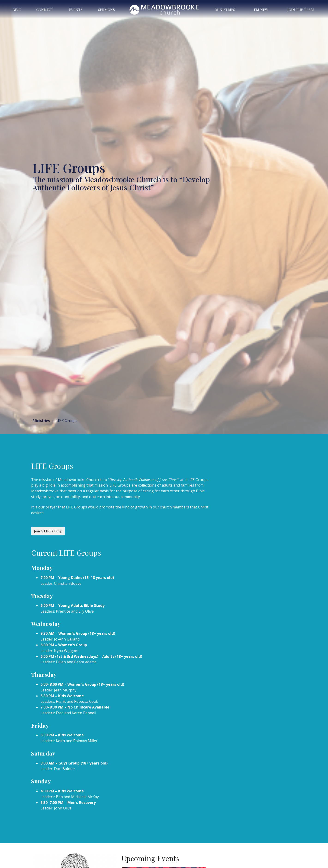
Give (17, 10)
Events (76, 10)
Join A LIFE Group (48, 531)
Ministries (225, 10)
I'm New (261, 10)
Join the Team (301, 10)
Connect (45, 10)
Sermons (106, 10)
